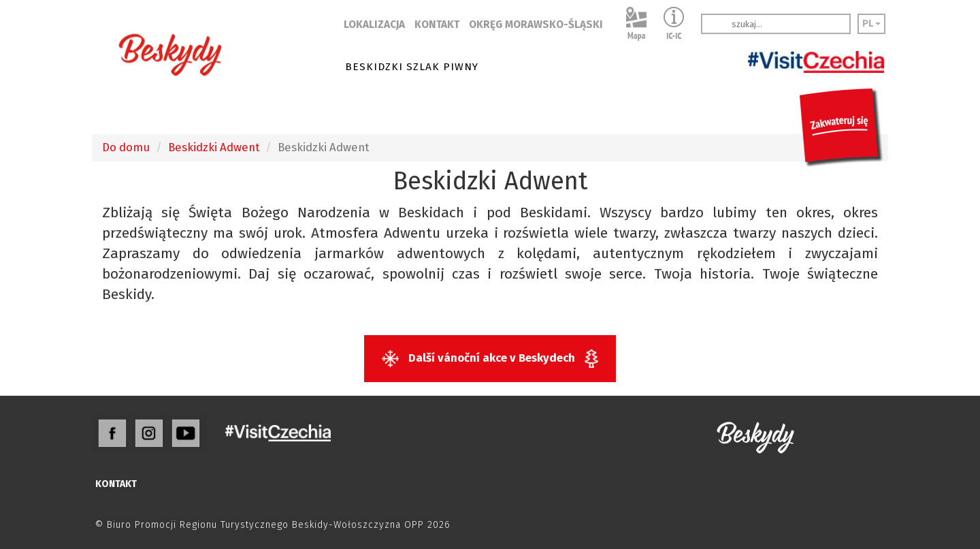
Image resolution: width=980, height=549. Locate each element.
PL (871, 23)
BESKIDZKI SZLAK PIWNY (412, 67)
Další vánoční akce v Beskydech (490, 359)
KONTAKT (437, 25)
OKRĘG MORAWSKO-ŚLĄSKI (536, 25)
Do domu (126, 147)
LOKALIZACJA (374, 25)
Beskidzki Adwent (214, 147)
